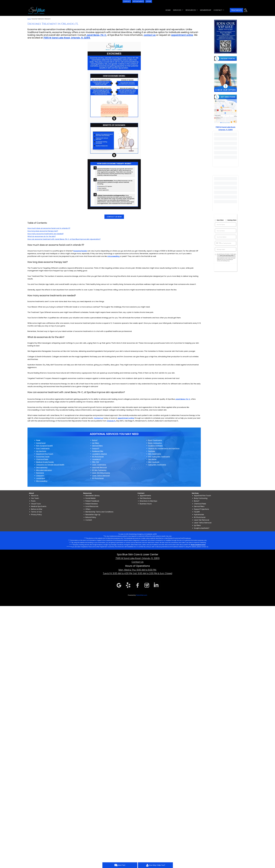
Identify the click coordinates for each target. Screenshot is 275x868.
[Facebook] (137, 585)
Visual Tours (36, 504)
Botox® (197, 501)
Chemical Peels (200, 504)
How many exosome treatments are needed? (46, 234)
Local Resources (92, 506)
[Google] (119, 585)
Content (89, 520)
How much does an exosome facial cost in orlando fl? (49, 228)
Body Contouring (201, 498)
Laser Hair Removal (202, 520)
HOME (168, 10)
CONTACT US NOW (114, 217)
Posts (33, 501)
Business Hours (146, 504)
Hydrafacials (199, 515)
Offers (88, 509)
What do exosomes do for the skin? (42, 236)
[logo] (37, 10)
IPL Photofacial (200, 517)
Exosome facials (80, 251)
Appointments (145, 496)
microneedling (113, 256)
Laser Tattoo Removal (203, 523)
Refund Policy (91, 517)
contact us (150, 35)
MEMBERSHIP (206, 10)
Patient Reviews (92, 504)
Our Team (35, 498)
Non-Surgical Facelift (44, 446)
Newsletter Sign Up (93, 515)
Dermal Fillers (199, 506)
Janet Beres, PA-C (96, 35)
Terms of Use (36, 512)
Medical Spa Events (39, 506)
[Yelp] (128, 585)
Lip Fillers (197, 525)
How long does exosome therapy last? (43, 231)
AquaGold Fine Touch (202, 496)
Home (29, 19)
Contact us (98, 418)
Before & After (37, 509)
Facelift (197, 512)
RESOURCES (191, 10)
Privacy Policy (36, 515)
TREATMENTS (236, 10)
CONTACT (218, 10)
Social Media (90, 498)
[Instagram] (147, 585)
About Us (35, 496)
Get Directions (145, 498)
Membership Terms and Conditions (99, 512)
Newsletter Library (93, 496)
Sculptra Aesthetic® (202, 528)
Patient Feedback (92, 501)
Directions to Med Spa (148, 501)
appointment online (182, 35)
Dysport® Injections (201, 509)
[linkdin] (156, 585)
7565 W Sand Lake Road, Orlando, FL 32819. (67, 38)
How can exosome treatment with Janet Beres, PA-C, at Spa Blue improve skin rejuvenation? (64, 239)
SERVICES (177, 10)
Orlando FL (111, 421)
